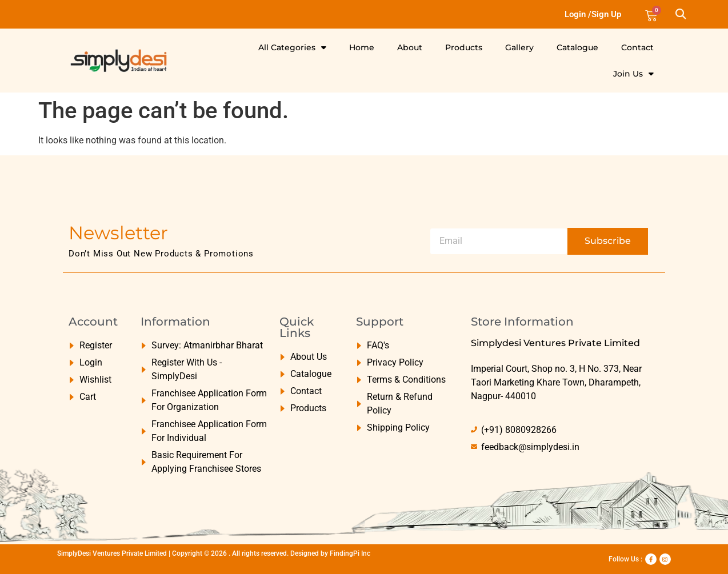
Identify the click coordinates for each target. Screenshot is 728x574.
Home (362, 47)
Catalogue (577, 47)
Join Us (633, 74)
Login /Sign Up (593, 14)
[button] (680, 15)
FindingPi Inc (350, 553)
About (410, 47)
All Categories (292, 47)
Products (464, 47)
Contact (637, 47)
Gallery (519, 47)
